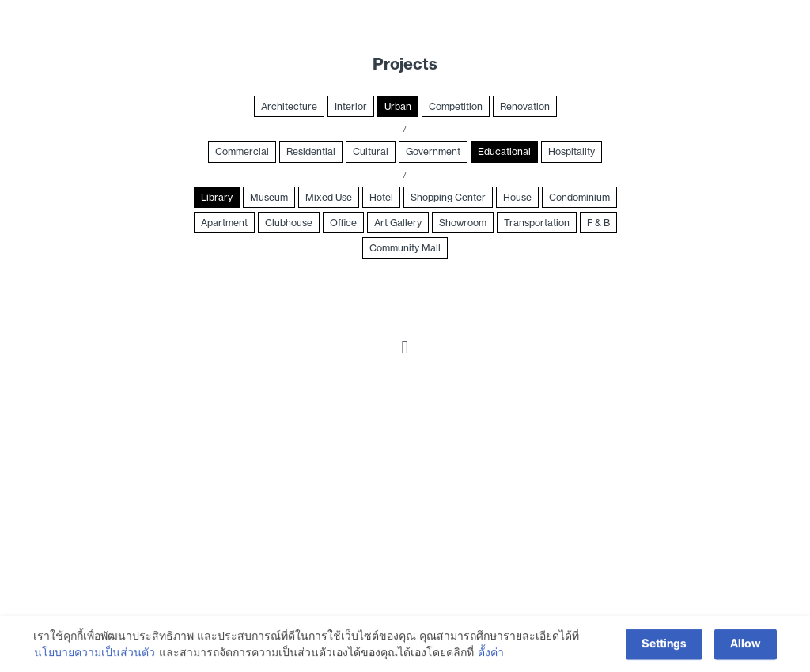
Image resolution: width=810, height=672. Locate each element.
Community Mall (405, 248)
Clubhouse (289, 223)
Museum (269, 197)
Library (217, 197)
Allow (746, 647)
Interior (351, 106)
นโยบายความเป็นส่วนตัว (95, 655)
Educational (504, 151)
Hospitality (572, 151)
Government (433, 151)
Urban (398, 106)
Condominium (579, 197)
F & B (598, 223)
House (517, 197)
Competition (456, 106)
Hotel (381, 197)
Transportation (537, 223)
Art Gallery (398, 223)
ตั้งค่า (491, 655)
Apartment (224, 223)
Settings (664, 647)
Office (343, 223)
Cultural (371, 151)
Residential (311, 151)
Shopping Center (448, 197)
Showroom (463, 223)
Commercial (242, 151)
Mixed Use (329, 197)
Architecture (289, 106)
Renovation (525, 106)
